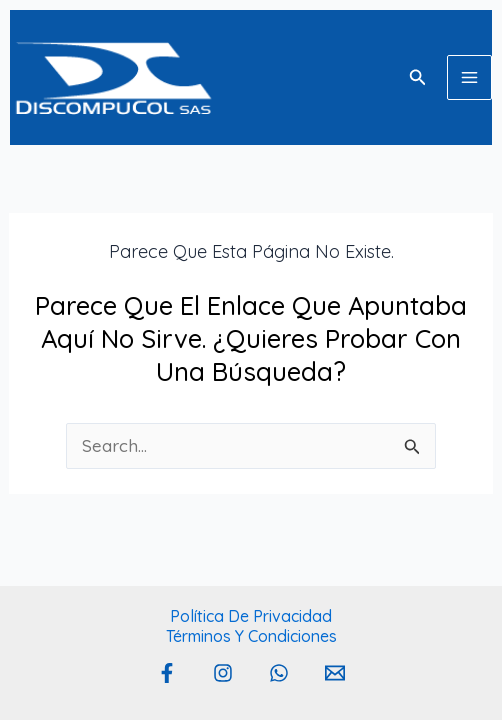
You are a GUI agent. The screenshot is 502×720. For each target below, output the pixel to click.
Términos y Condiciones (251, 636)
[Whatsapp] (279, 673)
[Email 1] (335, 673)
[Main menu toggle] (469, 77)
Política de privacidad (251, 616)
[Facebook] (167, 673)
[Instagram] (223, 673)
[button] (418, 78)
